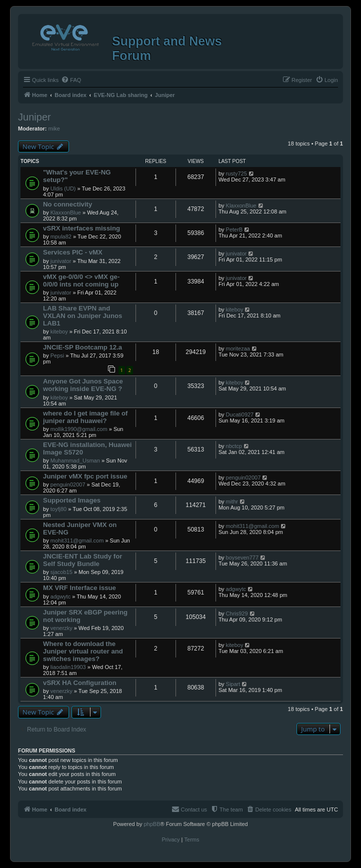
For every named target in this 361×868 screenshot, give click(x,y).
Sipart (233, 684)
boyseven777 (242, 557)
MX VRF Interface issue (79, 588)
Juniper (34, 117)
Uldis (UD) (63, 188)
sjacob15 (61, 572)
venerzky (61, 628)
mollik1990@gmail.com (79, 429)
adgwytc (60, 596)
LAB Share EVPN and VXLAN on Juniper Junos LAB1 (82, 316)
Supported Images (72, 500)
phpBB (152, 824)
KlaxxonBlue (66, 212)
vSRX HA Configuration (80, 683)
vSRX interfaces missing (81, 228)
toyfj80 (58, 509)
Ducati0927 (240, 414)
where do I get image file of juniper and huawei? (85, 417)
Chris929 (237, 613)
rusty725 (236, 173)
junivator (61, 261)
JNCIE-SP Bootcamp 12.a (82, 347)
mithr (232, 501)
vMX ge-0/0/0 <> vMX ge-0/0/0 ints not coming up (81, 280)
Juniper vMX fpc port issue (85, 476)
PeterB (234, 229)
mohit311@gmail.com (77, 540)
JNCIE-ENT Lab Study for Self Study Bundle (82, 560)
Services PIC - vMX (73, 252)
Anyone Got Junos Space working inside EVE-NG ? (83, 385)
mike (54, 128)
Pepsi (57, 355)
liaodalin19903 (68, 667)
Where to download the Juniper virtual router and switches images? (83, 651)
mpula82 (61, 236)
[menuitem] (71, 80)
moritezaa (238, 348)
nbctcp (234, 446)
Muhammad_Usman (75, 460)
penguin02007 (68, 484)
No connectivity (67, 204)
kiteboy (59, 331)
